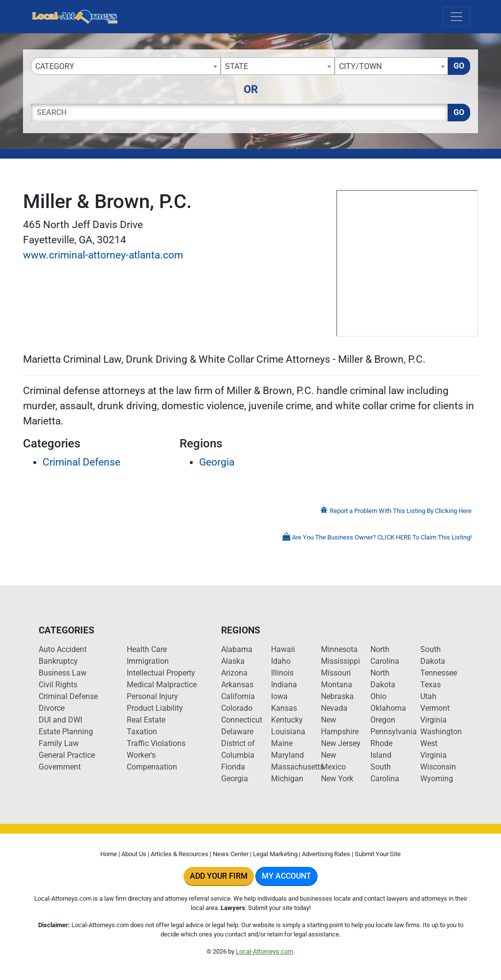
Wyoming (437, 779)
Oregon (383, 720)
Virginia (433, 720)
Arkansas (237, 685)
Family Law (59, 743)
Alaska (233, 661)
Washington (441, 732)
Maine (282, 743)
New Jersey (341, 743)
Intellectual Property (161, 673)
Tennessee (439, 673)
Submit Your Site (378, 854)
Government (60, 767)
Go (459, 66)
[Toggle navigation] (456, 17)
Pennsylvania (394, 732)
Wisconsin (438, 767)
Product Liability (155, 708)
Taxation (142, 732)
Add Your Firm (219, 876)
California (238, 696)
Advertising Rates (326, 854)
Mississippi (341, 661)
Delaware (237, 732)
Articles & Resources (180, 854)
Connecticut (242, 720)
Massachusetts (297, 767)
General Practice (67, 755)
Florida (233, 767)
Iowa (279, 696)
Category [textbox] (55, 66)
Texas (431, 685)
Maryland (287, 755)
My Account (286, 876)
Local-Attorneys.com (264, 951)
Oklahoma (388, 708)
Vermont (435, 708)
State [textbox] (237, 66)
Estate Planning (66, 732)
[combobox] (126, 66)
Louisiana (288, 732)
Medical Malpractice (162, 685)
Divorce (52, 708)
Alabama (237, 649)
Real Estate (146, 720)
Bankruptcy (58, 661)
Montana (337, 685)
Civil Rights (58, 685)
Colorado (237, 708)
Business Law (63, 673)
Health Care (147, 649)
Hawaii (283, 649)
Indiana (284, 685)
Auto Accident (63, 649)
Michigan (287, 779)
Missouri (336, 673)
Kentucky (287, 720)
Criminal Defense (81, 462)
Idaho (281, 661)
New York (337, 779)
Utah (428, 696)
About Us (134, 854)
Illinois (282, 673)
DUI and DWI (60, 720)
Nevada (334, 708)
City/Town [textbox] (360, 66)
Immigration (148, 661)
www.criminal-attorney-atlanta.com (103, 255)
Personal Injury (152, 696)
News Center (231, 854)
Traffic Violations (156, 743)
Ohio (378, 696)
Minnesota (339, 649)
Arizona (234, 673)
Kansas (284, 708)
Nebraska (337, 696)
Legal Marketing (275, 854)
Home (109, 854)
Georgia (217, 462)
